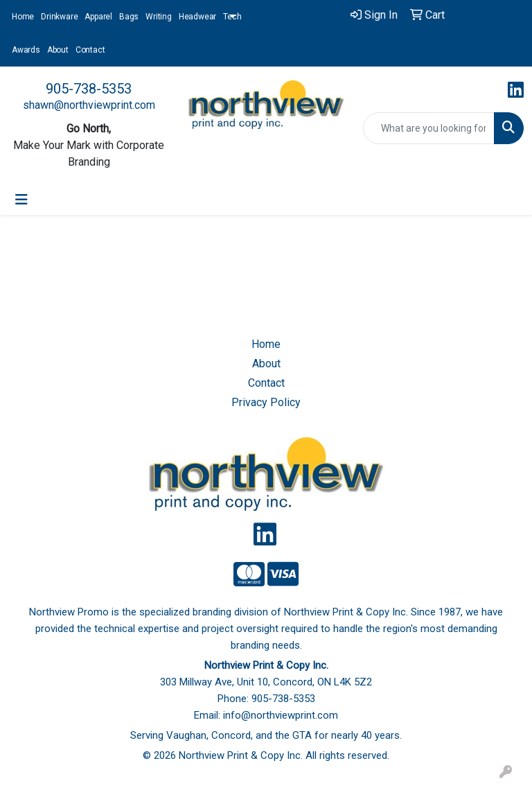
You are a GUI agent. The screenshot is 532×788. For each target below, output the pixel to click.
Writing (159, 17)
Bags (129, 17)
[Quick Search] (429, 128)
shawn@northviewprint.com (89, 105)
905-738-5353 (89, 89)
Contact (90, 50)
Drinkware (59, 17)
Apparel (98, 17)
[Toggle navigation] (21, 200)
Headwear (197, 17)
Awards (26, 50)
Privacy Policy (266, 402)
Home (23, 17)
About (58, 50)
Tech (232, 17)
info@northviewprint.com (281, 715)
